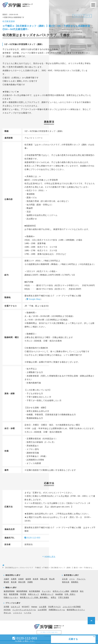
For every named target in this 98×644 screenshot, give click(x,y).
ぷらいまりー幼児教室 (72, 605)
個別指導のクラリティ (76, 608)
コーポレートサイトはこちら (49, 630)
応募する (73, 639)
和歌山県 (44, 577)
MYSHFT (26, 605)
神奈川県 (22, 580)
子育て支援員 (64, 595)
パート (72, 577)
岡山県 (52, 577)
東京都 (14, 580)
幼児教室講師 (34, 589)
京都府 (21, 577)
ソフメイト (18, 611)
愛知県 (6, 580)
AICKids (7, 608)
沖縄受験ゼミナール (57, 608)
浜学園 (6, 605)
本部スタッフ (33, 592)
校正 (5, 592)
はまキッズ (16, 605)
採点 (82, 589)
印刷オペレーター (11, 595)
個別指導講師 (22, 589)
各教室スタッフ (47, 592)
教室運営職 (14, 592)
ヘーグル (28, 611)
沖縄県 (30, 580)
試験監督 (74, 589)
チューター (46, 589)
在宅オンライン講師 (61, 589)
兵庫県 (14, 577)
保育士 (54, 595)
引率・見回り (70, 592)
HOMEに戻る (50, 555)
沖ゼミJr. (7, 611)
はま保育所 (42, 608)
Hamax (34, 605)
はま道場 (43, 605)
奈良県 (35, 577)
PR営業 (23, 592)
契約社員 (66, 580)
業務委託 (75, 580)
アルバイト (81, 577)
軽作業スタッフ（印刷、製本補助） (35, 595)
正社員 (65, 577)
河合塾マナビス (54, 605)
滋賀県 (28, 577)
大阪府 (6, 577)
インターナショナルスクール (24, 608)
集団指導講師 (9, 589)
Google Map (33, 297)
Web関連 (59, 592)
